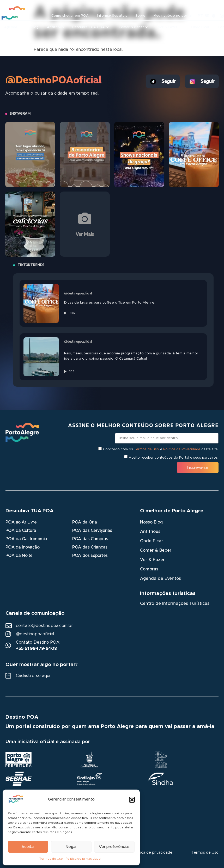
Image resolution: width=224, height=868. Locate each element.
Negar (71, 847)
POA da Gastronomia (26, 539)
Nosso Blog (151, 522)
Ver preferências (114, 847)
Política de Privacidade (182, 449)
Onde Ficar (152, 541)
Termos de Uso (51, 859)
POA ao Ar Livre (21, 522)
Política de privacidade (83, 859)
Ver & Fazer (152, 560)
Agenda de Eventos (161, 578)
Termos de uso (147, 449)
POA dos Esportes (90, 556)
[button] (132, 800)
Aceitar (28, 847)
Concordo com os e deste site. (161, 449)
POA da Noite (19, 556)
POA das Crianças (90, 547)
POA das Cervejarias (92, 531)
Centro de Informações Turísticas (175, 604)
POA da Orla (84, 522)
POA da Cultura (21, 531)
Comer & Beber (156, 550)
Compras (149, 569)
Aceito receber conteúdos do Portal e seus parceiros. (174, 458)
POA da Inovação (22, 547)
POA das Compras (90, 539)
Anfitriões (150, 532)
